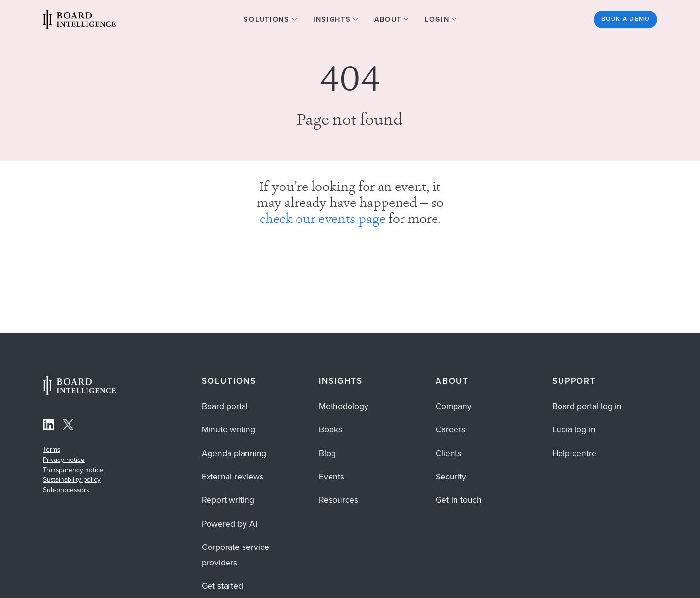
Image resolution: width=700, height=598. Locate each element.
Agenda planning (234, 453)
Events (332, 477)
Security (451, 477)
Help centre (574, 453)
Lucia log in (574, 429)
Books (331, 429)
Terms (52, 449)
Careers (450, 429)
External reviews (233, 477)
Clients (448, 453)
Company (454, 406)
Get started (222, 586)
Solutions (229, 381)
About (452, 381)
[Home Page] (79, 393)
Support (574, 381)
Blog (327, 453)
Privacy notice (64, 460)
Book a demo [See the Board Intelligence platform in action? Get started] (625, 19)
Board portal (225, 406)
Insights (341, 381)
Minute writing (228, 429)
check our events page (323, 220)
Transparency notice (73, 470)
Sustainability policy (72, 479)
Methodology (344, 406)
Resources (339, 500)
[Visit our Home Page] (79, 21)
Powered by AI (229, 524)
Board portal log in (587, 406)
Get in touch (459, 500)
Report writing (228, 500)
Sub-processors (66, 490)
